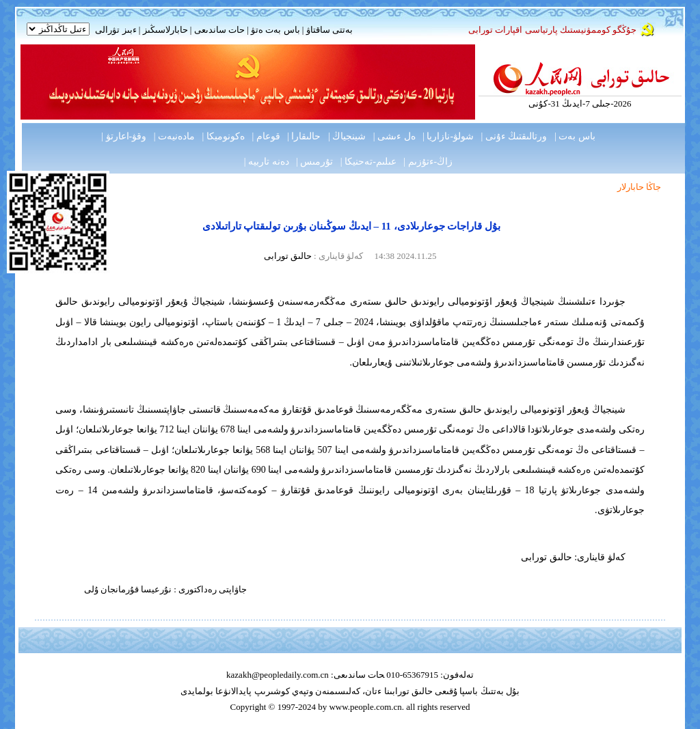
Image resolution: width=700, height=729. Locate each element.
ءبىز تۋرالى (116, 30)
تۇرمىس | (314, 162)
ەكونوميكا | (224, 136)
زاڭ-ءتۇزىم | (428, 162)
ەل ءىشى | (394, 136)
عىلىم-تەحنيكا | (368, 162)
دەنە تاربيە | (267, 162)
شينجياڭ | (347, 136)
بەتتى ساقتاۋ (328, 30)
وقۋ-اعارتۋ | (124, 136)
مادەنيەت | (174, 136)
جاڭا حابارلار (639, 187)
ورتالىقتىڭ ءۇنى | (514, 136)
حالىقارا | (304, 136)
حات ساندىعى (219, 30)
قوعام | (266, 136)
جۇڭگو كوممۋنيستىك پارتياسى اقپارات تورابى (552, 30)
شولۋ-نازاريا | (448, 136)
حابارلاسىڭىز (165, 30)
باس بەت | (575, 136)
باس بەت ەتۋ (275, 30)
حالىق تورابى (288, 256)
